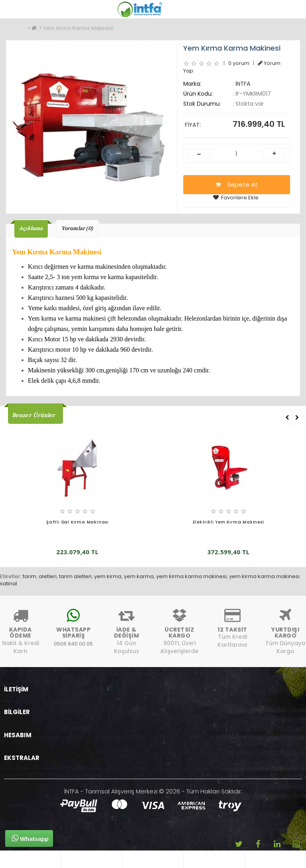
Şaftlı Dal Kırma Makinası (77, 522)
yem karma (139, 576)
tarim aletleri (75, 576)
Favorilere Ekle (236, 198)
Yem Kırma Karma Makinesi (78, 28)
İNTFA (243, 84)
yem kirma (108, 576)
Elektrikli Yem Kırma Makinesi (228, 522)
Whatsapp (30, 838)
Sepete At (237, 184)
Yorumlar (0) (77, 228)
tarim (29, 576)
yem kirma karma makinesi (191, 576)
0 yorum (239, 63)
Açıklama (31, 228)
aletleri (48, 576)
